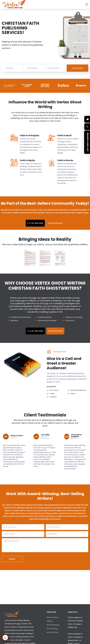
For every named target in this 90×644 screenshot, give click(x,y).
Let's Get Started (55, 223)
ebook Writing (52, 632)
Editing (49, 621)
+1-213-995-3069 (35, 223)
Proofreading (52, 629)
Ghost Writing (52, 617)
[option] (9, 85)
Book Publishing (53, 625)
